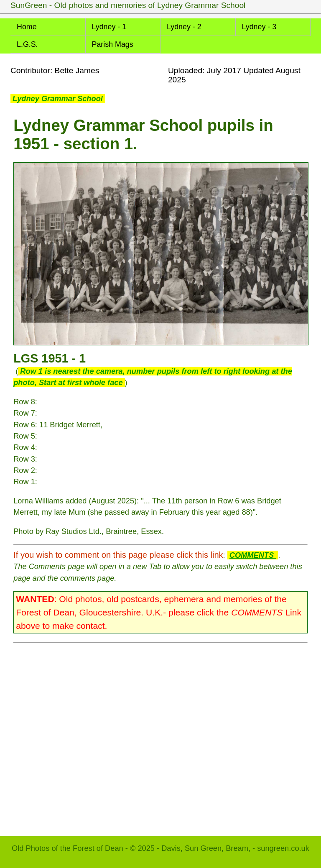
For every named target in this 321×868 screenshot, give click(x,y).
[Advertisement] (160, 735)
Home (27, 27)
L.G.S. (27, 44)
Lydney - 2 (184, 27)
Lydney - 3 (259, 27)
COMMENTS (253, 555)
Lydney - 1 (109, 27)
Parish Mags (113, 44)
